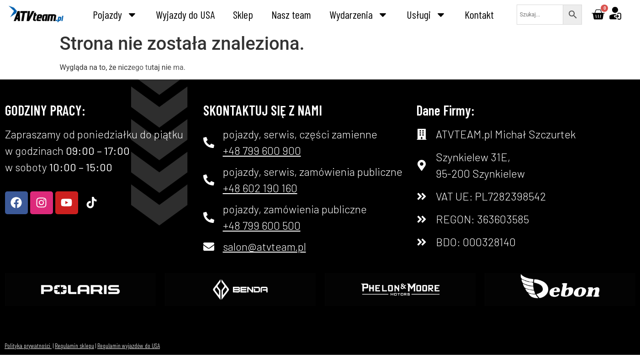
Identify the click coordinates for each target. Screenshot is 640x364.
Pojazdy (115, 15)
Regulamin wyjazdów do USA (129, 346)
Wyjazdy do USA (185, 14)
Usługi (426, 15)
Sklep (243, 14)
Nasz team (291, 14)
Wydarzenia (359, 15)
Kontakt (479, 14)
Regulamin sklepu (74, 346)
